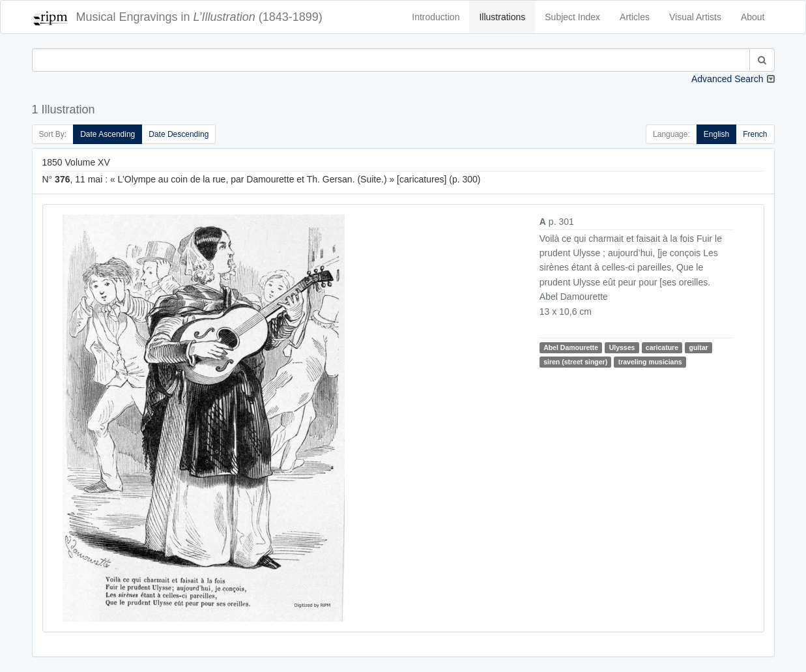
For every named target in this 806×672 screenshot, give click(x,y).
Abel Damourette (571, 347)
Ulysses (622, 347)
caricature (662, 347)
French (755, 134)
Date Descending (179, 134)
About (753, 17)
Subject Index (572, 17)
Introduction (436, 17)
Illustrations (502, 17)
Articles (635, 17)
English (716, 134)
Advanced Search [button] (727, 79)
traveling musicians (650, 362)
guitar (699, 347)
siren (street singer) (575, 362)
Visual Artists (695, 17)
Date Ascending (108, 134)
